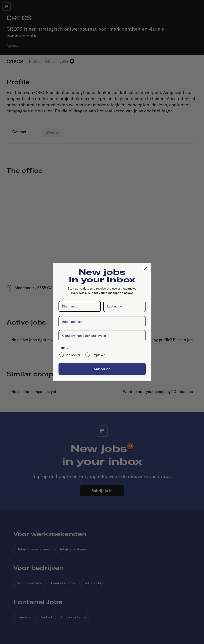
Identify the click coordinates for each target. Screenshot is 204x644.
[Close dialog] (146, 268)
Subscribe (102, 369)
